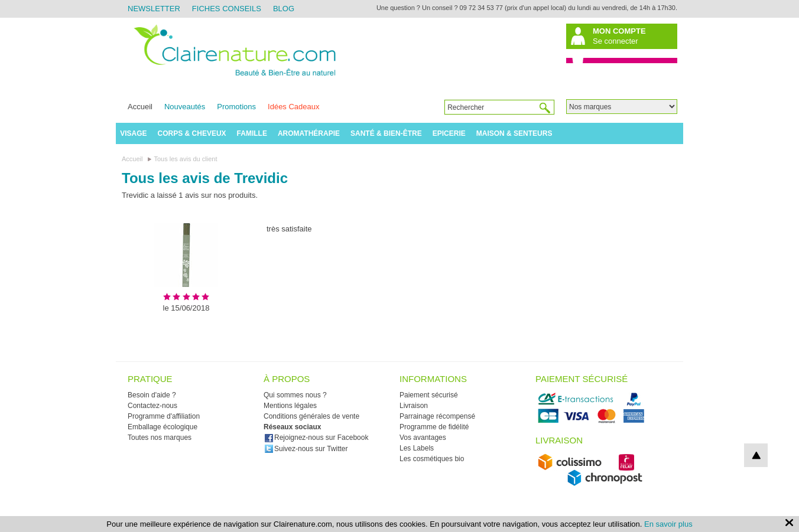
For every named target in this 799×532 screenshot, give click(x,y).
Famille (252, 133)
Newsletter (154, 9)
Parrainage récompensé (437, 416)
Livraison (414, 406)
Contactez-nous (152, 406)
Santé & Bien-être (386, 133)
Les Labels (417, 448)
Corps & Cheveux (192, 133)
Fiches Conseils (227, 9)
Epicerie (449, 133)
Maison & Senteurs (514, 133)
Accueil (140, 107)
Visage (133, 133)
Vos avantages (423, 438)
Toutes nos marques (160, 438)
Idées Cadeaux (293, 107)
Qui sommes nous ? (295, 395)
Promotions (236, 107)
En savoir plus (668, 524)
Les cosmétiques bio (432, 459)
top (756, 455)
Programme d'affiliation (164, 416)
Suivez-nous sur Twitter (306, 449)
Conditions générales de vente (311, 416)
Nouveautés (185, 107)
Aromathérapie (309, 133)
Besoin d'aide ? (152, 395)
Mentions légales (290, 406)
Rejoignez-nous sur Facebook (316, 438)
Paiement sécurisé (429, 395)
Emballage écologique (163, 427)
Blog (284, 9)
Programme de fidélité (434, 427)
